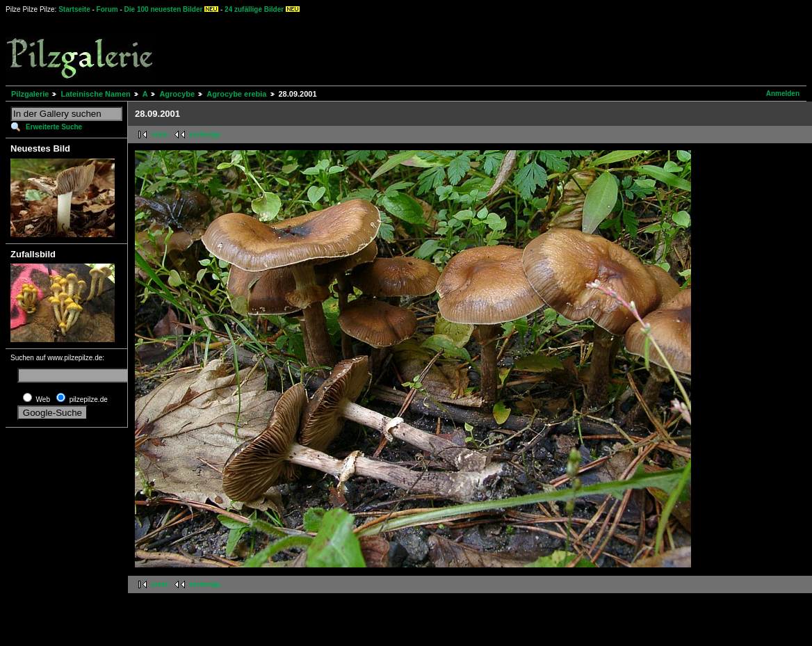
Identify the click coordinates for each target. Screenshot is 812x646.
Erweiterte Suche (54, 127)
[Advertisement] (515, 49)
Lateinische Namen (95, 94)
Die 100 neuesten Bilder (164, 9)
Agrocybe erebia (236, 94)
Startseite (74, 9)
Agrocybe (177, 94)
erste (160, 135)
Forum (107, 9)
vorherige (205, 135)
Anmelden (783, 94)
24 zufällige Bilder (254, 9)
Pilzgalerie (30, 94)
